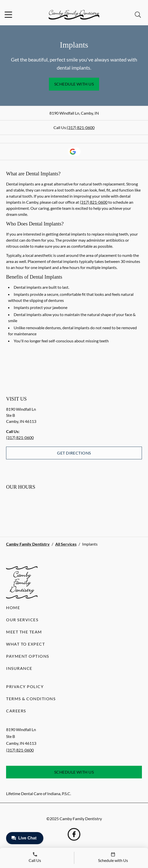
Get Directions (74, 453)
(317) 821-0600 (81, 127)
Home (13, 607)
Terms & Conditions (31, 699)
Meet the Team (24, 632)
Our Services (22, 620)
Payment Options (28, 656)
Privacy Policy (25, 686)
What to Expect (25, 644)
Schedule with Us (74, 84)
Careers (16, 711)
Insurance (19, 668)
